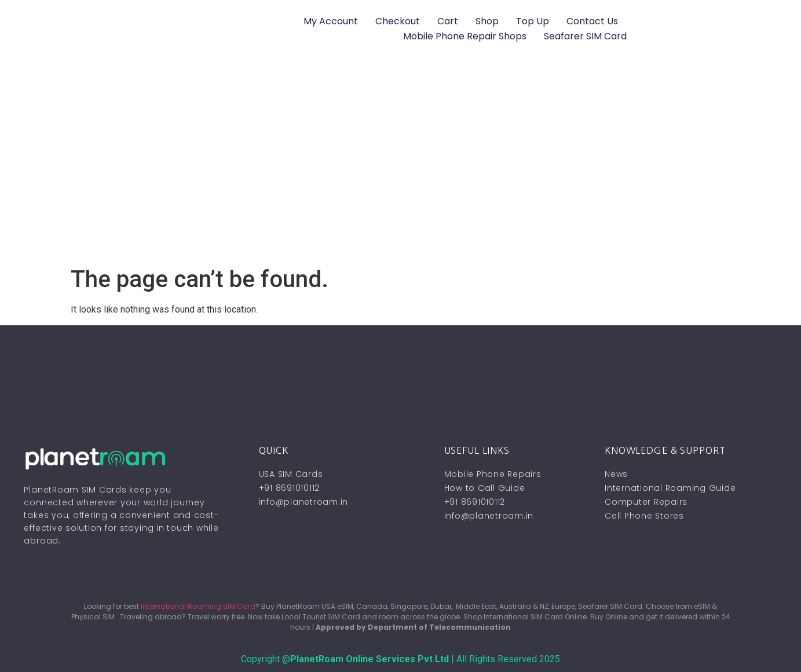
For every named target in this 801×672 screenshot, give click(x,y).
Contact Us (592, 21)
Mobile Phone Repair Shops (465, 36)
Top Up (533, 21)
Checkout (398, 21)
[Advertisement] (401, 179)
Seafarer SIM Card (585, 36)
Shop (487, 21)
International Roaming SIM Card (198, 606)
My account (331, 21)
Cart (448, 21)
